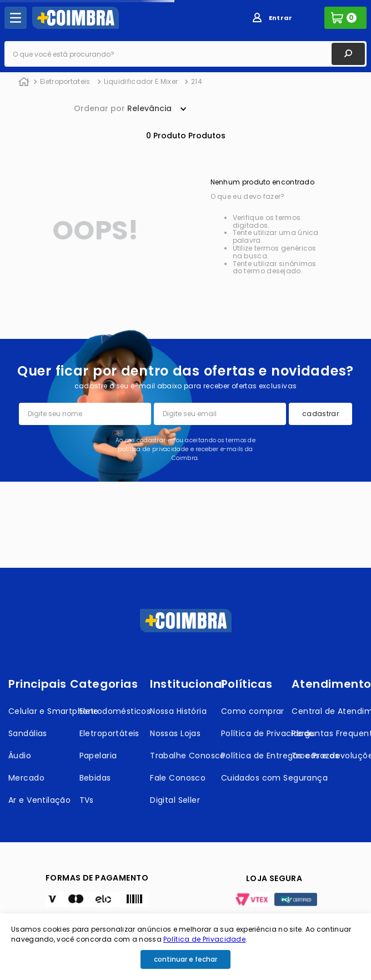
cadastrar (320, 414)
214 (197, 81)
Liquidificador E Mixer (141, 81)
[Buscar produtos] (348, 54)
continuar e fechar (185, 959)
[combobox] (185, 54)
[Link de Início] (24, 82)
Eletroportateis (65, 81)
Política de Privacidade (204, 939)
